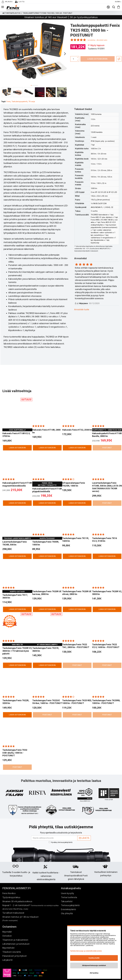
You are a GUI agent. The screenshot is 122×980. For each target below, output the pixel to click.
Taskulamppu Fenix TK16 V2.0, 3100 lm (104, 532)
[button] (65, 54)
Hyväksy (61, 838)
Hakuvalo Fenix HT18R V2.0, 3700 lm (16, 427)
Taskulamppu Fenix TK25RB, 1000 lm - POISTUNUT (106, 694)
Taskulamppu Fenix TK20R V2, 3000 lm (107, 585)
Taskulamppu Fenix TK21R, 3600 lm (46, 642)
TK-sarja (32, 102)
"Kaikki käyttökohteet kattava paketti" (85, 794)
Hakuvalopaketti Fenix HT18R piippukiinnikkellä (47, 482)
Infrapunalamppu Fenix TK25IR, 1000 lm (74, 476)
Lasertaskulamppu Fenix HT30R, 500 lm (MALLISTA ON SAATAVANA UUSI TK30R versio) (107, 479)
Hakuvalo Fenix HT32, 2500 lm (77, 422)
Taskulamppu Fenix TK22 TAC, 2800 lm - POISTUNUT (76, 638)
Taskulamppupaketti (20, 102)
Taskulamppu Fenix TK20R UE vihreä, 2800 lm (77, 585)
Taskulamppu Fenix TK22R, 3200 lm (16, 694)
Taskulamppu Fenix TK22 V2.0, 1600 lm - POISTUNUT (106, 638)
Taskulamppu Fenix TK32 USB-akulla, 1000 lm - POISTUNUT (15, 745)
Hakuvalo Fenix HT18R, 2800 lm (46, 423)
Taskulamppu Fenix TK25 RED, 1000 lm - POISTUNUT (77, 694)
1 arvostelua (91, 40)
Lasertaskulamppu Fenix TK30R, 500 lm (15, 535)
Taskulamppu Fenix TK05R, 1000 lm (46, 535)
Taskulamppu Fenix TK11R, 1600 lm (76, 532)
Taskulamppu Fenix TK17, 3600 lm (15, 589)
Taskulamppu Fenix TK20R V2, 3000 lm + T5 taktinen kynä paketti (17, 643)
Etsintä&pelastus (12, 13)
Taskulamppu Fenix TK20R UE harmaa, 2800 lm (47, 585)
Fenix (9, 102)
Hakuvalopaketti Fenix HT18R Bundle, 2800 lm (107, 427)
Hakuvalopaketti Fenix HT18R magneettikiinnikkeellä (17, 476)
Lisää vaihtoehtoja (20, 383)
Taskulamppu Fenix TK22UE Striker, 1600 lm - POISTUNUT (47, 694)
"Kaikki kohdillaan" (61, 791)
